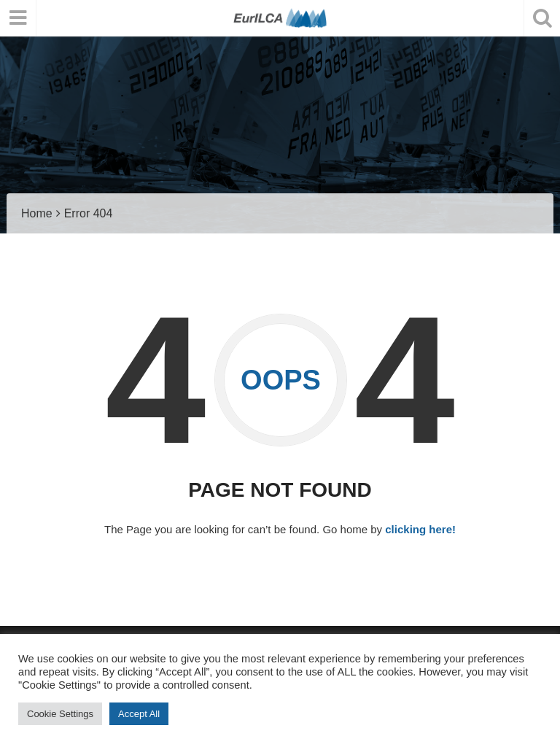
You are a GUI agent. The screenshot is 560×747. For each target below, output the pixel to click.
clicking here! (420, 529)
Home (37, 213)
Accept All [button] (139, 714)
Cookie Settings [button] (60, 714)
